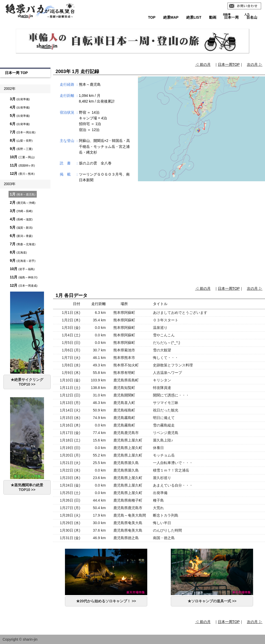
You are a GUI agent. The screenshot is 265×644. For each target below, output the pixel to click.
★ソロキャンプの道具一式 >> (212, 601)
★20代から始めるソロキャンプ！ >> (106, 601)
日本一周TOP (229, 64)
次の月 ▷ (255, 64)
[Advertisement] (159, 237)
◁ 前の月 (203, 64)
